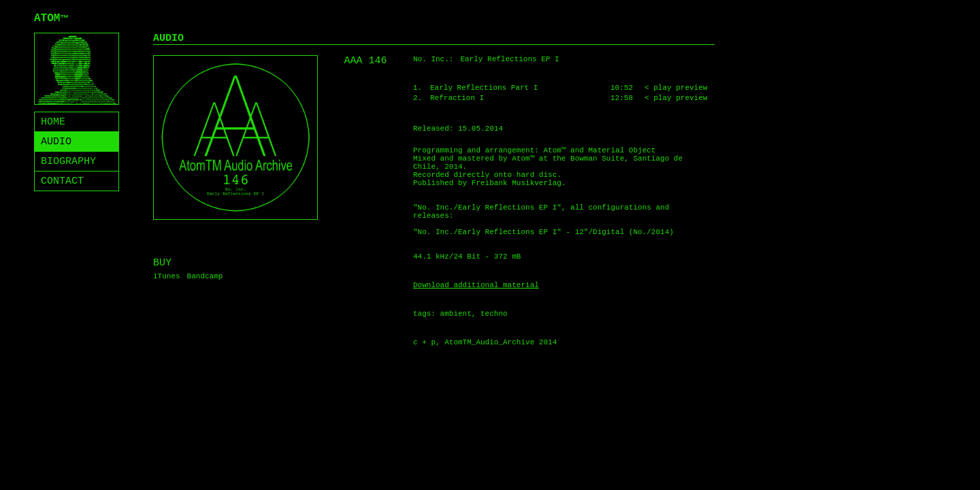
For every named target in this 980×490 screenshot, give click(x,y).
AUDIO (56, 142)
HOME (53, 122)
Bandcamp (205, 276)
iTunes (167, 276)
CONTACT (62, 181)
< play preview (676, 88)
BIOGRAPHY (68, 162)
